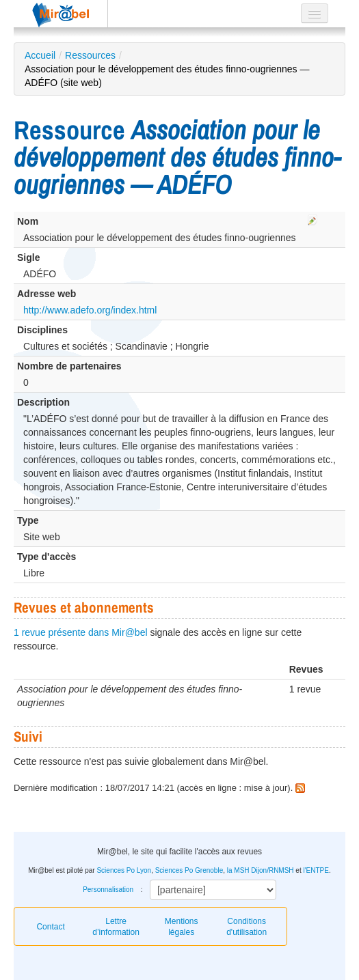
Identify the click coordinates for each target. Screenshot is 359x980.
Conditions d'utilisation (247, 927)
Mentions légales (182, 927)
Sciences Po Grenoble (189, 870)
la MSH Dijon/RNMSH (261, 870)
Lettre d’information (116, 927)
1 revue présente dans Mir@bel (81, 632)
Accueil (40, 55)
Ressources (90, 55)
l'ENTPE (316, 870)
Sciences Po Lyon (124, 870)
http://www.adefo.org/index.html (90, 310)
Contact (50, 927)
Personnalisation (108, 890)
